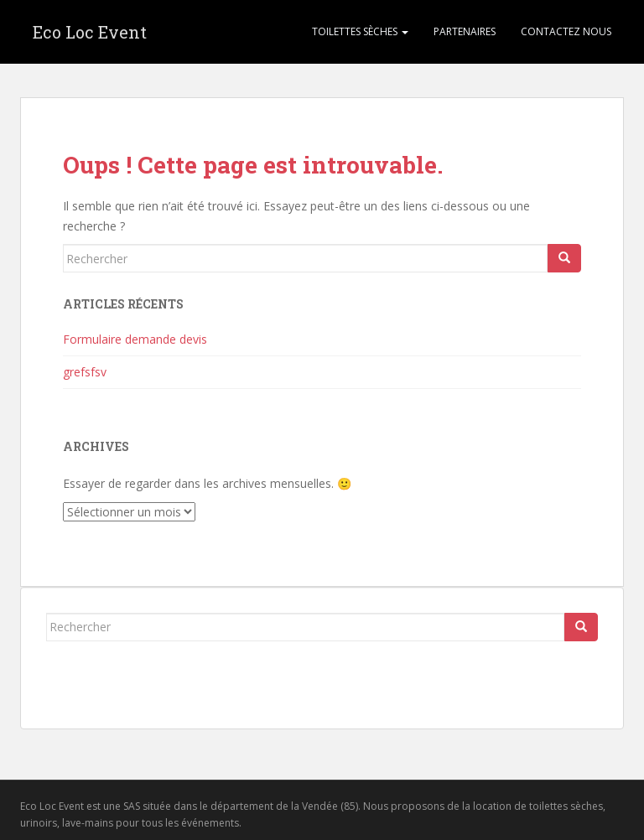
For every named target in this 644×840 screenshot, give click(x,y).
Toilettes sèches (360, 31)
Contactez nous (566, 31)
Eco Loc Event (90, 32)
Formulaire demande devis (135, 339)
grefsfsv (85, 372)
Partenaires (465, 31)
